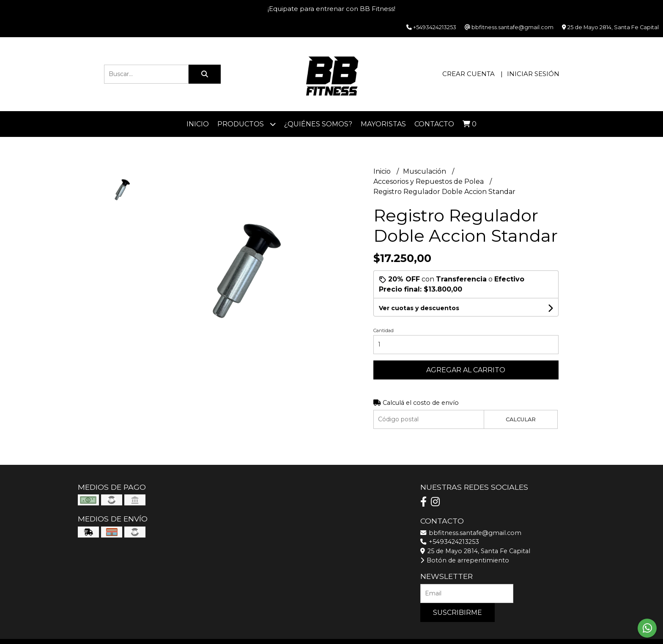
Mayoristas (383, 124)
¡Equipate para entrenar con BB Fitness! (331, 9)
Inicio (198, 124)
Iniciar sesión (533, 74)
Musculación (425, 171)
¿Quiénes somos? (318, 124)
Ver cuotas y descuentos (419, 308)
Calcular (521, 419)
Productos (247, 124)
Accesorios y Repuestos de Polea (429, 181)
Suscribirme (458, 613)
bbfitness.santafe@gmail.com (471, 533)
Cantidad (384, 330)
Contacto (434, 124)
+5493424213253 (450, 542)
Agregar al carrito (466, 370)
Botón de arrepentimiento (465, 560)
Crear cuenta (468, 74)
